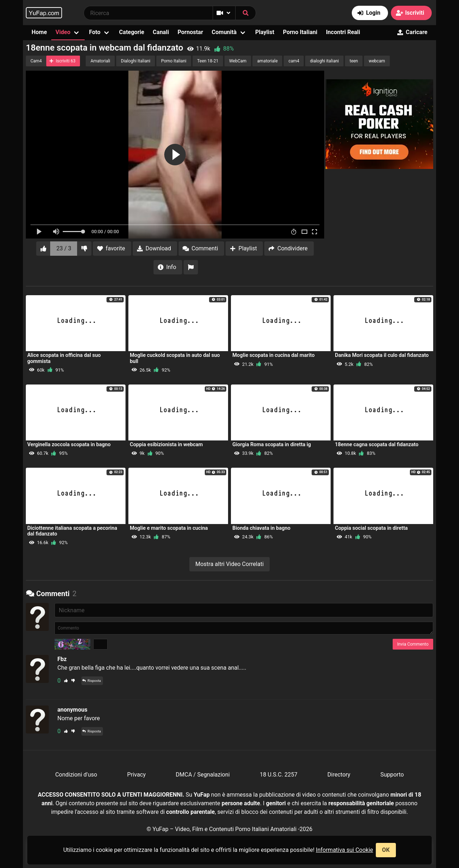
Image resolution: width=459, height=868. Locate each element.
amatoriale (267, 61)
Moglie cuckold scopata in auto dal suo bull (175, 358)
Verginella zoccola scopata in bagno (69, 445)
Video (63, 32)
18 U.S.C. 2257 (278, 775)
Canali (161, 32)
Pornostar (190, 32)
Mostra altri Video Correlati (230, 564)
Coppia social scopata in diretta (371, 528)
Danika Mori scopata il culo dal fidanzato (382, 355)
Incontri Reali (343, 32)
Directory (339, 775)
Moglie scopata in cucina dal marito (273, 355)
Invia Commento (413, 644)
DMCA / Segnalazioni (203, 775)
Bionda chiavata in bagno (261, 528)
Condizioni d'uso (76, 775)
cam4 (294, 61)
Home (39, 32)
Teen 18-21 (208, 61)
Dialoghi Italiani (136, 61)
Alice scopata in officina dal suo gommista (64, 358)
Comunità (224, 32)
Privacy (137, 775)
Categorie (132, 32)
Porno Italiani (300, 32)
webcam (377, 61)
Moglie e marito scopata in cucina (169, 528)
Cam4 (36, 61)
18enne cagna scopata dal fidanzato (377, 445)
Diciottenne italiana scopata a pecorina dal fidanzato (72, 531)
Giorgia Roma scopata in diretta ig (272, 445)
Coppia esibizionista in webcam (166, 445)
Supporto (392, 775)
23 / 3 (64, 248)
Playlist (265, 32)
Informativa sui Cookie (345, 850)
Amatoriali (100, 61)
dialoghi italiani (324, 61)
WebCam (238, 61)
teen (354, 61)
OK (386, 850)
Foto (95, 32)
